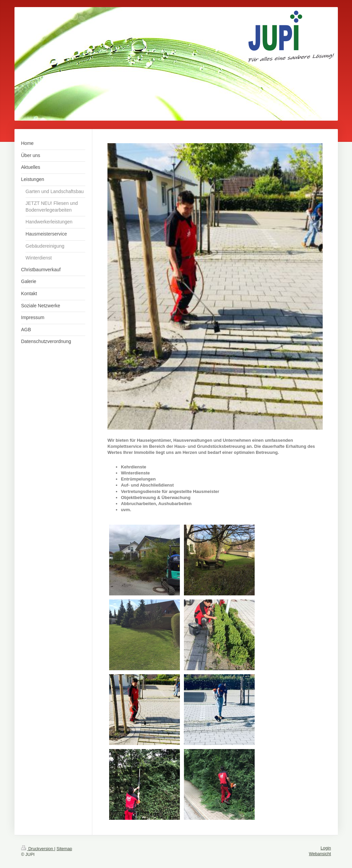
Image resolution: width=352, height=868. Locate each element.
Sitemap (64, 849)
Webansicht (320, 854)
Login (326, 848)
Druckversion (38, 849)
